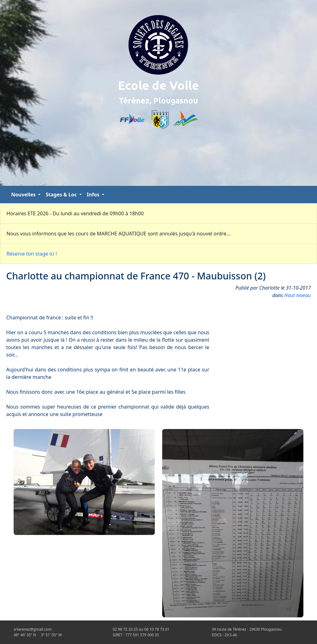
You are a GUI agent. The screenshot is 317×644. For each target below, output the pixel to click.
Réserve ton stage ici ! (32, 254)
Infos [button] (94, 195)
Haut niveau (297, 295)
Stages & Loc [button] (62, 195)
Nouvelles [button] (24, 195)
